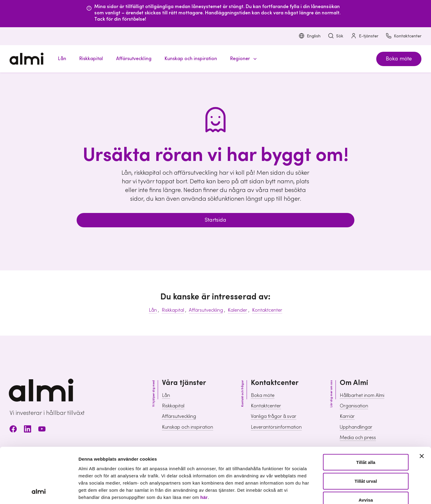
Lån (153, 310)
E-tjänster (364, 36)
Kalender (237, 310)
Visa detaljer (325, 492)
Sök (336, 36)
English (309, 36)
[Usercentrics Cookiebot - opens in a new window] (39, 492)
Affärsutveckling (206, 310)
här (204, 447)
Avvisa (366, 450)
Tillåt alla (366, 412)
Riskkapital (173, 310)
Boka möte (399, 59)
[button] (242, 59)
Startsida (215, 220)
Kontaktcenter (403, 36)
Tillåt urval (366, 431)
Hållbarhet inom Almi (362, 395)
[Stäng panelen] (422, 406)
